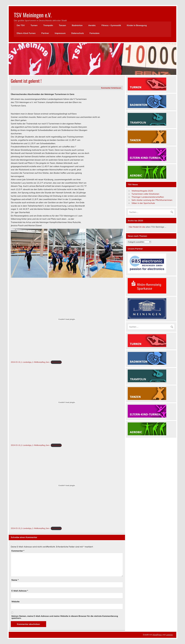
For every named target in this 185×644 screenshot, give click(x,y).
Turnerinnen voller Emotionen (145, 194)
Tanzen (62, 25)
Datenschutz (78, 33)
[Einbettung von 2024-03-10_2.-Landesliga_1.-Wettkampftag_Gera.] (67, 402)
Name (15, 580)
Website (15, 601)
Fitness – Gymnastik (111, 25)
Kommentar (18, 551)
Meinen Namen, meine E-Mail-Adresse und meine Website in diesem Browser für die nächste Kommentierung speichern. (65, 617)
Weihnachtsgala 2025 (142, 191)
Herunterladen (56, 362)
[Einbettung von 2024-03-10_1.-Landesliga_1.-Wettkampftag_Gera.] (67, 319)
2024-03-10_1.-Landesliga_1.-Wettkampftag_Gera (30, 362)
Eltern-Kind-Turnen (26, 33)
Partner (45, 33)
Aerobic (92, 25)
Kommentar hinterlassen (111, 88)
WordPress (157, 635)
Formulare (94, 33)
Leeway (169, 635)
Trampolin (48, 25)
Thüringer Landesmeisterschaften (148, 197)
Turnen (34, 25)
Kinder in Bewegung (137, 25)
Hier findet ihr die (137, 227)
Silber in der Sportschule (143, 203)
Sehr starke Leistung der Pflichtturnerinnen (152, 200)
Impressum (60, 33)
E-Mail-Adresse (20, 591)
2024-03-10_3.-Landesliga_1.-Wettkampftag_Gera (30, 528)
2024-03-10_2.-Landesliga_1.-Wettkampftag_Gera (30, 445)
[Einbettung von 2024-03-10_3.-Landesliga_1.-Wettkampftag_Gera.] (67, 486)
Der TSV (21, 25)
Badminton (77, 25)
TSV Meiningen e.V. (33, 15)
